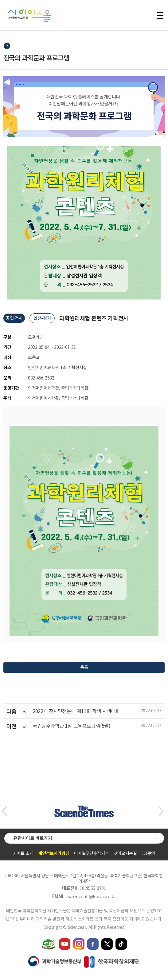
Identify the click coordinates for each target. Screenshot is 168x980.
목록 (84, 667)
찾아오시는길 (125, 853)
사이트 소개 (23, 853)
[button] (4, 811)
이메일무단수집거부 (92, 853)
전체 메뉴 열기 (160, 15)
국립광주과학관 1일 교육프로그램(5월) (71, 726)
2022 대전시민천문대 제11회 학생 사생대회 (76, 711)
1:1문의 (148, 853)
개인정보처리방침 (54, 853)
